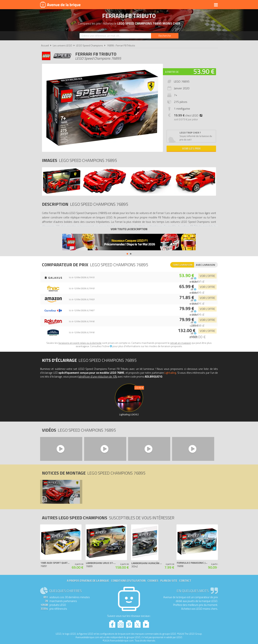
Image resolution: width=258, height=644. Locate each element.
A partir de (172, 72)
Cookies (153, 581)
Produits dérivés (122, 5)
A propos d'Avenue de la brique (88, 581)
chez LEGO (189, 115)
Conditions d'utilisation (128, 581)
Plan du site (169, 581)
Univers (101, 5)
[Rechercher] (165, 36)
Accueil (45, 45)
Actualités (201, 5)
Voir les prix (191, 149)
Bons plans (183, 5)
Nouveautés (146, 5)
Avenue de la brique (60, 5)
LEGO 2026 (165, 5)
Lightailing (170, 373)
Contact (185, 581)
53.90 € (204, 71)
